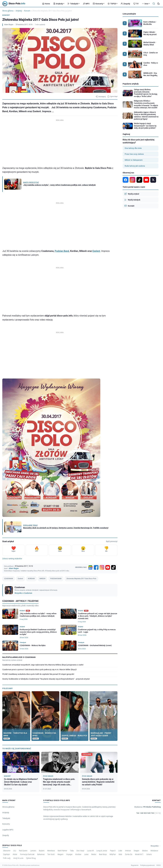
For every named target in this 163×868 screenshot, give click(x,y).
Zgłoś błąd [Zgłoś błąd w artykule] (112, 97)
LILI (15, 851)
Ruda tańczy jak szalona (135, 166)
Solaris (149, 854)
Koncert (27, 11)
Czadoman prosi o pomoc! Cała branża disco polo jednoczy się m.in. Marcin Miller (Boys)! (39, 670)
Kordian (78, 854)
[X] (153, 180)
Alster (15, 854)
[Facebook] (96, 567)
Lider (120, 851)
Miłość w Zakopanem (134, 160)
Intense (128, 851)
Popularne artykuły (131, 84)
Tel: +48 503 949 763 (149, 813)
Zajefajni (6, 854)
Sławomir (7, 851)
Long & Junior (102, 851)
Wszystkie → (156, 846)
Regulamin (135, 865)
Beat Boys (103, 854)
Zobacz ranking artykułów (12, 559)
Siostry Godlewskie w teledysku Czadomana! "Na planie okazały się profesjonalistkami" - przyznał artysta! (46, 679)
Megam (60, 854)
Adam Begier (9, 25)
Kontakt (129, 206)
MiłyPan (113, 854)
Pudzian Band (62, 251)
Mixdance (154, 851)
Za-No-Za (128, 854)
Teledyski (74, 4)
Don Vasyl (80, 851)
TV (136, 4)
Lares (86, 854)
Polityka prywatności (148, 865)
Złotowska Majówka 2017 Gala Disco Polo (81, 579)
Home (46, 4)
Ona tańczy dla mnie (133, 148)
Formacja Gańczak (27, 854)
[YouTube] (108, 567)
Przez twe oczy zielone (134, 154)
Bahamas (41, 854)
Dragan (136, 851)
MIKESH (43, 579)
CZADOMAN (9, 579)
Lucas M (90, 851)
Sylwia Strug (31, 858)
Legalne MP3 (8, 830)
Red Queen (23, 851)
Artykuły (59, 4)
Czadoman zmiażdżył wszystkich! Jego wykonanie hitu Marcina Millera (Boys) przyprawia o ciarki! (43, 665)
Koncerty (99, 4)
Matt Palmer (62, 851)
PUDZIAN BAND (56, 579)
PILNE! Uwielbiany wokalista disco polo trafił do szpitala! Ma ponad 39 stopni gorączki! (38, 674)
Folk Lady (7, 858)
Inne (146, 4)
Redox (94, 854)
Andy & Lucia (18, 858)
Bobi (120, 854)
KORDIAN (31, 579)
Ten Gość (51, 854)
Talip (72, 851)
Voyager (69, 854)
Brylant (42, 851)
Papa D (113, 851)
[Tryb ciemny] (159, 4)
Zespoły (125, 4)
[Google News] (90, 567)
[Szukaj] (154, 4)
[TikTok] (113, 567)
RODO (159, 865)
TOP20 (112, 4)
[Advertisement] (60, 142)
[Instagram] (102, 567)
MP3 (86, 4)
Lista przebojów (129, 14)
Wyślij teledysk (132, 200)
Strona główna (8, 11)
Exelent (96, 251)
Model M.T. (139, 854)
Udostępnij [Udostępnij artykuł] (101, 97)
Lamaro (33, 851)
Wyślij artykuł (132, 194)
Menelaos (51, 851)
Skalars (145, 851)
